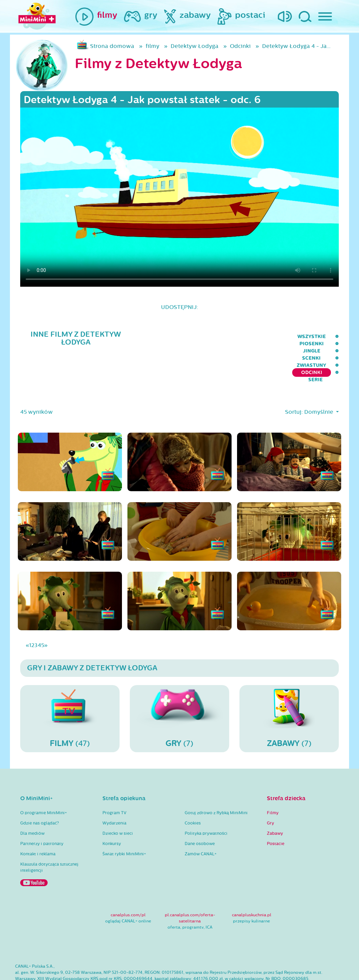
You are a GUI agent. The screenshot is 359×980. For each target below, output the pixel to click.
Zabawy (275, 806)
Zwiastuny (248, 337)
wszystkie (112, 337)
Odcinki (240, 46)
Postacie (276, 816)
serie (332, 337)
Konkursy (112, 816)
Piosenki (150, 337)
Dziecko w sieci (118, 806)
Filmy (273, 785)
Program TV (114, 785)
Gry (270, 796)
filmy (152, 46)
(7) (179, 691)
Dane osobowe (200, 816)
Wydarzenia (114, 796)
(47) (70, 691)
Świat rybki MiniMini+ (124, 827)
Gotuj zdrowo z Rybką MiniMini (216, 785)
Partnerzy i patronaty (42, 816)
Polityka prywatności (206, 806)
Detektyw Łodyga (195, 46)
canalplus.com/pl (128, 888)
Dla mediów (32, 806)
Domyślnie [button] (319, 384)
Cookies (193, 796)
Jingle (182, 337)
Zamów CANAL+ (201, 827)
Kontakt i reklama (38, 827)
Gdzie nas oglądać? (40, 796)
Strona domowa (112, 46)
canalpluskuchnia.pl (252, 888)
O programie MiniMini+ (44, 785)
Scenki (212, 337)
